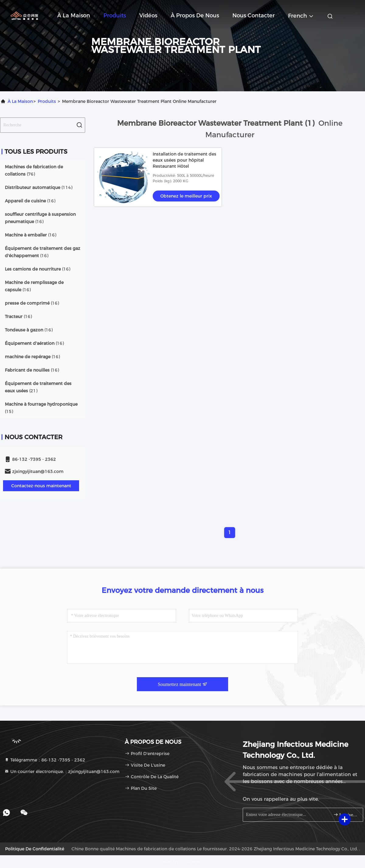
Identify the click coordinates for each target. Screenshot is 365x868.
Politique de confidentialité (35, 849)
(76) (34, 170)
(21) (38, 387)
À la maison (74, 16)
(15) (41, 408)
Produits (115, 16)
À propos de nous (195, 16)
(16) (30, 201)
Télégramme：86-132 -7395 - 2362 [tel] (45, 760)
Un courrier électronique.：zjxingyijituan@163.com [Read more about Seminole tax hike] (62, 772)
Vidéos (148, 16)
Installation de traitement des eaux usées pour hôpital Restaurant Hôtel (184, 160)
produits (47, 101)
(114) (39, 187)
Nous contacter (254, 16)
